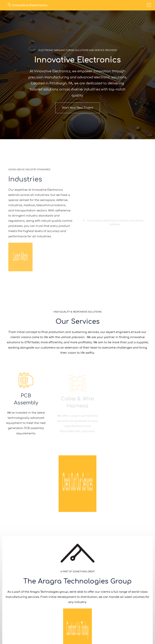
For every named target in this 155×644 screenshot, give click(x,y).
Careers (143, 591)
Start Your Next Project (78, 108)
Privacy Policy (141, 633)
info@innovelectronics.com (50, 597)
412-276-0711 (49, 592)
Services (142, 573)
